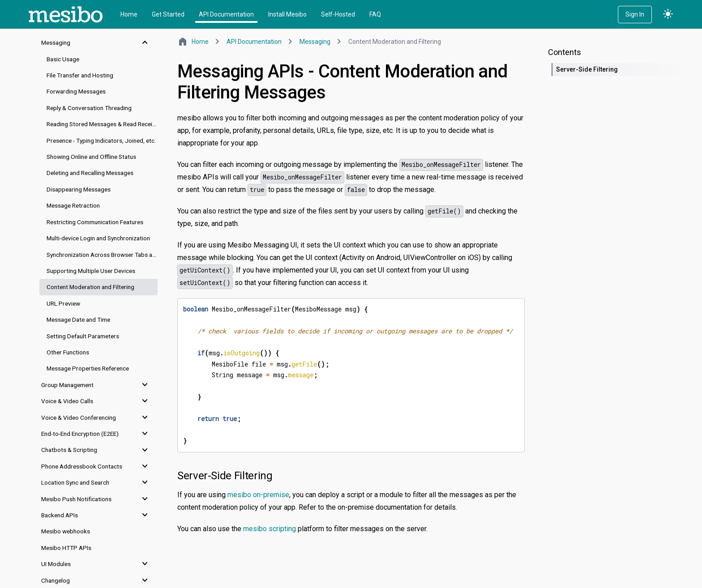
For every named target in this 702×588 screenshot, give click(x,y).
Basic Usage (63, 59)
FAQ (375, 14)
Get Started (168, 14)
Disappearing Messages (79, 189)
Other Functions (68, 352)
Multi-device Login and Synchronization (98, 238)
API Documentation (226, 14)
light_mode (668, 14)
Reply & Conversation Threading (89, 108)
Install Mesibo (287, 14)
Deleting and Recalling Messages (90, 173)
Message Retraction (73, 205)
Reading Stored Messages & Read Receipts (102, 124)
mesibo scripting (270, 529)
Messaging (315, 42)
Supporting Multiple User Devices (91, 271)
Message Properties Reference (88, 368)
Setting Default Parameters (83, 336)
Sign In (635, 14)
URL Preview (63, 303)
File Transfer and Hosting (80, 75)
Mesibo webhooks (66, 531)
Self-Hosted (338, 14)
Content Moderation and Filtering (90, 287)
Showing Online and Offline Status (91, 157)
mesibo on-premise (258, 495)
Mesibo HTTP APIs (66, 548)
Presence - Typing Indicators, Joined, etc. (101, 141)
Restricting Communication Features (95, 222)
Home (129, 14)
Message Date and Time (78, 320)
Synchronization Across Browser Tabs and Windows (102, 255)
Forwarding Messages (76, 91)
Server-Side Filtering (225, 476)
